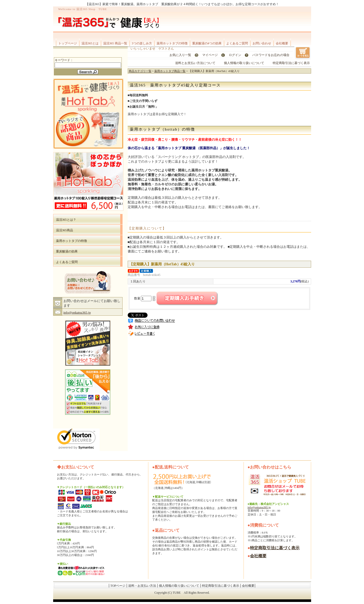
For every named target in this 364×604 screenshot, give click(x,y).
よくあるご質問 (237, 43)
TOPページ (118, 586)
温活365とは (90, 43)
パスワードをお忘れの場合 (271, 55)
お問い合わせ (262, 43)
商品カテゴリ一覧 (140, 71)
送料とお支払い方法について (195, 63)
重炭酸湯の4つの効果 (207, 43)
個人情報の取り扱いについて (244, 63)
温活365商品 (64, 230)
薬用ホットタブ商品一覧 (170, 71)
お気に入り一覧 (180, 55)
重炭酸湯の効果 (67, 251)
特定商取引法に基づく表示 (291, 63)
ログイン (235, 55)
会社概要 (282, 43)
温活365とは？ (66, 220)
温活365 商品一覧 (115, 43)
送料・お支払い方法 (142, 586)
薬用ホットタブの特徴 (172, 43)
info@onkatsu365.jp (77, 312)
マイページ (210, 55)
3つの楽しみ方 (142, 43)
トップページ (68, 43)
